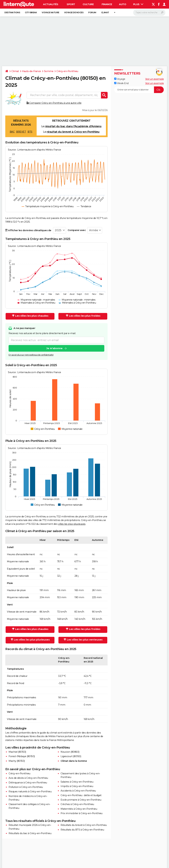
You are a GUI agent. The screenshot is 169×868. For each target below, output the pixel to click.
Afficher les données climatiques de (28, 230)
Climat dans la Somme (74, 761)
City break (31, 12)
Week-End (121, 83)
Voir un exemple (155, 79)
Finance (107, 4)
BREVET (21, 132)
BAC (12, 132)
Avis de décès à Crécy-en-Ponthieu (28, 778)
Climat (105, 12)
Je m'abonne (54, 348)
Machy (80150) (17, 761)
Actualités (51, 4)
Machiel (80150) (17, 752)
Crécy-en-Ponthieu (67, 71)
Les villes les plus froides (83, 316)
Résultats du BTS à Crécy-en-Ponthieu (82, 830)
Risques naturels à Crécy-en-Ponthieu (30, 791)
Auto (123, 4)
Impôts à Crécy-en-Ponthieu (77, 786)
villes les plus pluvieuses (72, 524)
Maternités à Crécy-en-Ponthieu (79, 809)
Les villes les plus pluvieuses (30, 640)
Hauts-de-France (31, 71)
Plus (138, 4)
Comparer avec (77, 230)
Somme (49, 71)
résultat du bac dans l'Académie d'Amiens (73, 126)
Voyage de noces (74, 12)
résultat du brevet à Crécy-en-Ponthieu (73, 132)
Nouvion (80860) (70, 752)
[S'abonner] (139, 90)
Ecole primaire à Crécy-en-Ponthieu (81, 800)
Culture (88, 4)
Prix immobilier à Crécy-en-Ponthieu (82, 813)
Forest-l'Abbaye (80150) (22, 756)
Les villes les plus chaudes (30, 316)
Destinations (12, 12)
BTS (30, 132)
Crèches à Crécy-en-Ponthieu (77, 804)
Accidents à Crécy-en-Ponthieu (78, 791)
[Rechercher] (149, 13)
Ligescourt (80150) (71, 756)
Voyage (120, 79)
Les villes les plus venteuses (83, 640)
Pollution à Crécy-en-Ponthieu (26, 787)
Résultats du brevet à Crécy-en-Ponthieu (84, 825)
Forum (92, 12)
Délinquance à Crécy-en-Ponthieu (28, 783)
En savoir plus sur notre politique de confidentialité (31, 355)
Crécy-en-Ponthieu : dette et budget (81, 795)
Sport (71, 4)
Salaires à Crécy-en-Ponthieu (77, 782)
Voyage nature (51, 12)
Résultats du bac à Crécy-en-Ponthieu (30, 833)
